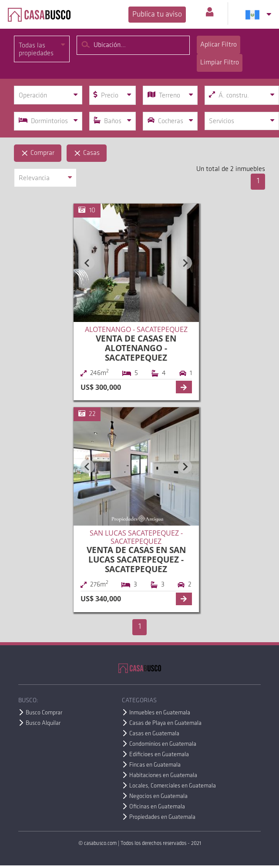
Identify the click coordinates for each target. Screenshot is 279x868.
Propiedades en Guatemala (162, 817)
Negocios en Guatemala (158, 796)
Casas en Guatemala (154, 734)
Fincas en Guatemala (155, 765)
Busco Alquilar (43, 723)
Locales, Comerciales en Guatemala (173, 786)
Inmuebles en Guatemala (160, 713)
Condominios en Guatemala (163, 744)
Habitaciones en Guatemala (163, 776)
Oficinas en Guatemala (157, 807)
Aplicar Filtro (218, 45)
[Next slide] (185, 263)
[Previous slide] (87, 263)
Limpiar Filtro (220, 63)
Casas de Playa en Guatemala (165, 723)
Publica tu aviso (157, 15)
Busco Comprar (44, 713)
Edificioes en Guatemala (159, 755)
